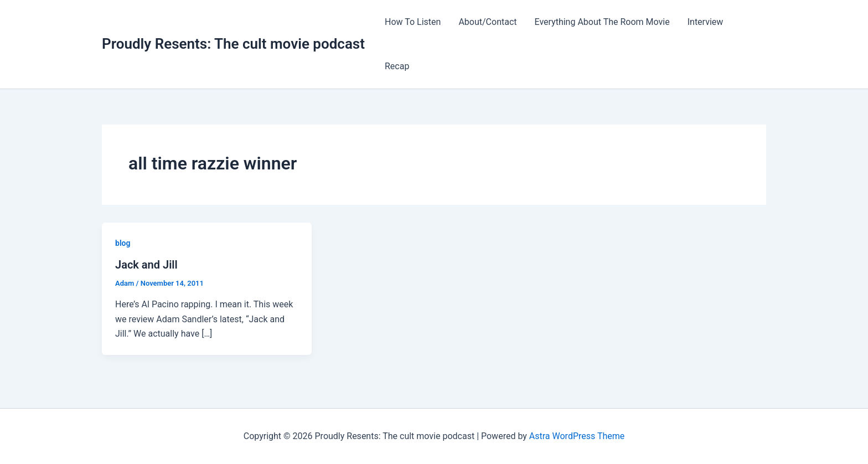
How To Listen (413, 22)
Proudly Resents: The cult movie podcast (233, 44)
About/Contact (487, 22)
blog (123, 243)
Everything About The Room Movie (602, 22)
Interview (706, 22)
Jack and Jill (146, 265)
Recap (397, 66)
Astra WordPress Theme (577, 436)
